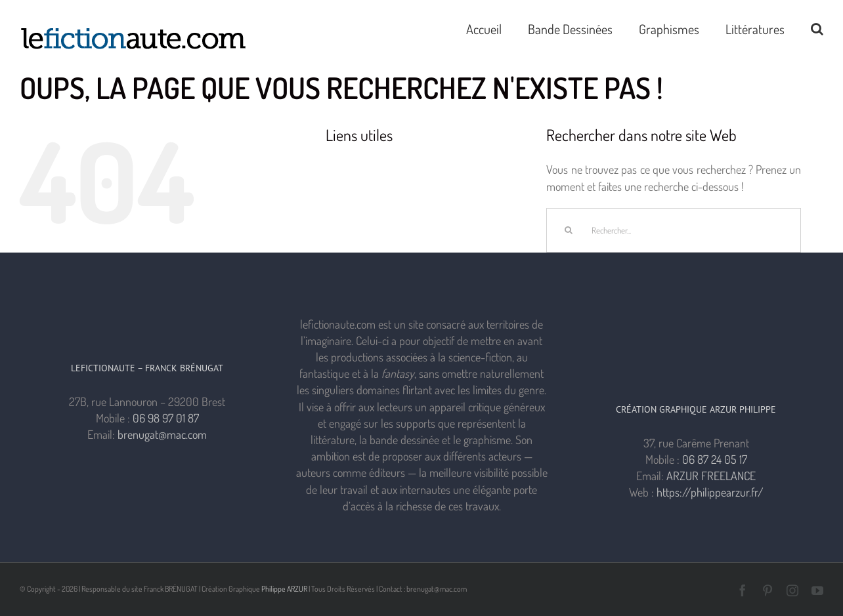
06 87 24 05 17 (715, 459)
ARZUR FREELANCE (711, 476)
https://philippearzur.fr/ (710, 492)
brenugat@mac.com (162, 434)
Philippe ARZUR (284, 589)
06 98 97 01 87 (166, 418)
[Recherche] (569, 230)
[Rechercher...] (674, 230)
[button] (817, 28)
